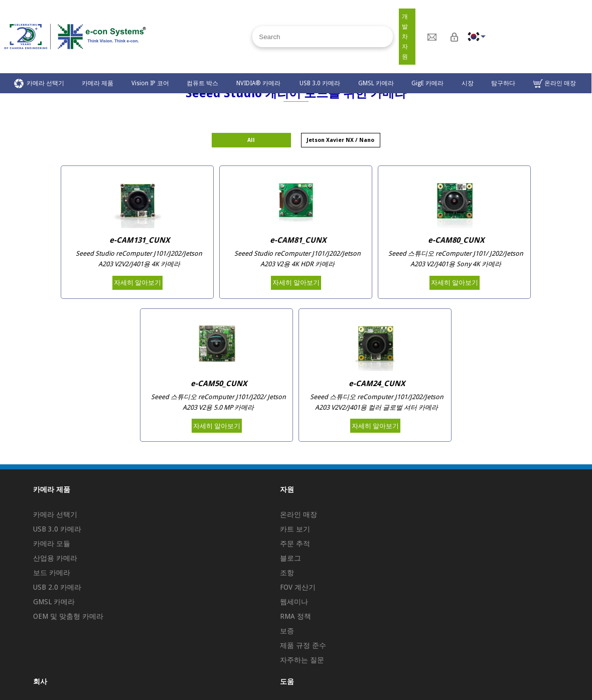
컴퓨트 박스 (202, 83)
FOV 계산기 (298, 587)
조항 (287, 573)
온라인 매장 (555, 83)
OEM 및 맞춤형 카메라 (68, 616)
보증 (287, 631)
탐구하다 (503, 83)
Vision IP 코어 (150, 83)
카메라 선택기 (39, 83)
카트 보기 (295, 529)
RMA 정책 (295, 616)
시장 (468, 83)
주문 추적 (295, 544)
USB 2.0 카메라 (57, 587)
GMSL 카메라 (376, 83)
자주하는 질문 (302, 660)
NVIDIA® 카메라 (259, 83)
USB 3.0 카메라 (320, 83)
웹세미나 (294, 602)
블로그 (290, 558)
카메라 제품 (98, 83)
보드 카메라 (52, 573)
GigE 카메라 (427, 83)
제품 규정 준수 (303, 645)
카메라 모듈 (52, 544)
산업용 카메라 (55, 558)
